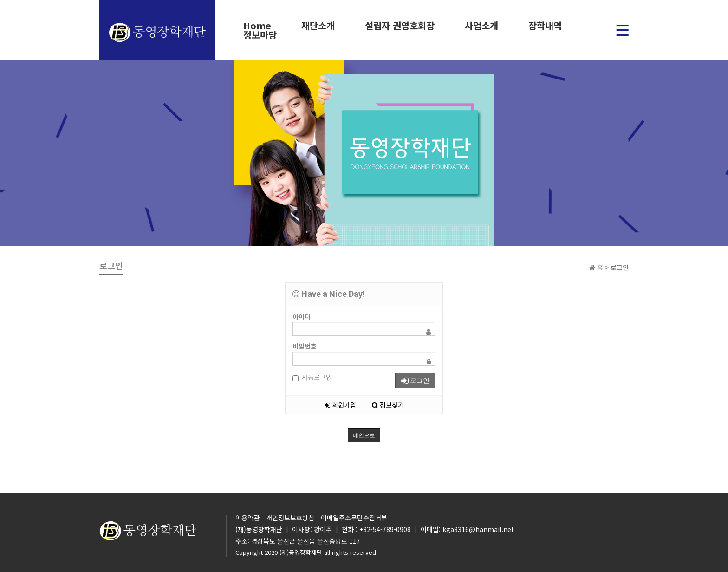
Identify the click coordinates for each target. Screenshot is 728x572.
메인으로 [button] (364, 435)
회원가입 (340, 405)
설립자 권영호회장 (399, 26)
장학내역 (543, 26)
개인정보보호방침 (290, 518)
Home (257, 26)
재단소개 (318, 26)
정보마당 (260, 35)
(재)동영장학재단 (301, 552)
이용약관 (247, 518)
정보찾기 (388, 405)
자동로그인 (312, 377)
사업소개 (480, 26)
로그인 (415, 381)
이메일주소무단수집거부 (354, 518)
